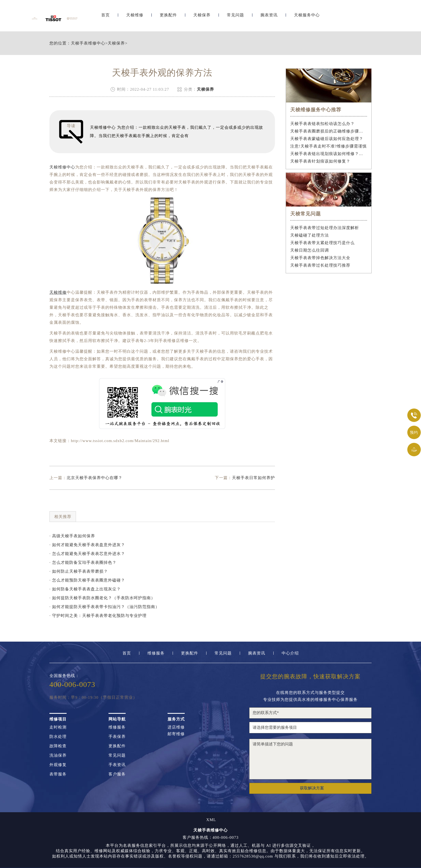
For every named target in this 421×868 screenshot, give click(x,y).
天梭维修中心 (62, 167)
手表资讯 (117, 765)
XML (211, 820)
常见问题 (235, 18)
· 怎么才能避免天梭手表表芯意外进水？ (87, 554)
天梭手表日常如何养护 (253, 478)
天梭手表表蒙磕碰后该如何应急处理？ (327, 139)
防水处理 (58, 737)
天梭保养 (202, 18)
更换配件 (168, 18)
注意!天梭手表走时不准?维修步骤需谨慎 (329, 146)
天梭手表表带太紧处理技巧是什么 (322, 243)
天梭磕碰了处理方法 (310, 235)
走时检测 (58, 727)
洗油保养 (58, 755)
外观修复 (58, 765)
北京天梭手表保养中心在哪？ (95, 478)
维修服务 (156, 653)
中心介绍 (290, 653)
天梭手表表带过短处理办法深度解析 (325, 228)
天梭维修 (135, 18)
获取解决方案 (312, 788)
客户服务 (117, 774)
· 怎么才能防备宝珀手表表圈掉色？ (83, 562)
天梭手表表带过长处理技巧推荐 (320, 265)
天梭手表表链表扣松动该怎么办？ (322, 124)
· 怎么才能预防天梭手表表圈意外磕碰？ (87, 580)
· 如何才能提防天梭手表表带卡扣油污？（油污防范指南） (104, 607)
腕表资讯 (269, 18)
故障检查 (58, 746)
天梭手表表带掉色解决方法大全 (320, 258)
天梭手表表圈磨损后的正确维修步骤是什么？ (329, 131)
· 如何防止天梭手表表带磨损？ (79, 571)
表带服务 (58, 774)
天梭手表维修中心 (88, 43)
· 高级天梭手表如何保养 (72, 536)
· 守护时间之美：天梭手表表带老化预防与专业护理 (98, 616)
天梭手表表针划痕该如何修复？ (320, 161)
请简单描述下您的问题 (310, 759)
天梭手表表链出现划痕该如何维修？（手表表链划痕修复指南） (329, 154)
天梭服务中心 (307, 18)
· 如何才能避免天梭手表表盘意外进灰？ (87, 545)
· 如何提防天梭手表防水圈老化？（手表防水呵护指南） (102, 598)
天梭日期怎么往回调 (310, 250)
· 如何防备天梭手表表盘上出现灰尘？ (85, 589)
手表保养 (117, 737)
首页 (106, 18)
